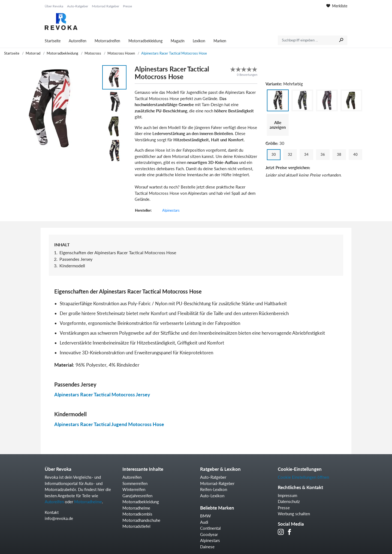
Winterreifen (134, 489)
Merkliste (337, 6)
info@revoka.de (59, 518)
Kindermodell (72, 266)
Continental (210, 528)
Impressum (287, 495)
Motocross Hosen (121, 53)
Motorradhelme (88, 502)
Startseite (53, 41)
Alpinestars (171, 210)
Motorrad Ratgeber (105, 6)
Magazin (178, 41)
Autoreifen (78, 41)
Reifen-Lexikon (214, 489)
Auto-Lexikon (212, 496)
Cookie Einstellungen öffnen (303, 477)
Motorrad (33, 53)
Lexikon (199, 41)
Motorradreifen (107, 41)
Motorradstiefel (136, 526)
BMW (206, 516)
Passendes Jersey (76, 259)
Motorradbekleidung (145, 41)
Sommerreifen (135, 483)
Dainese (207, 547)
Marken (220, 41)
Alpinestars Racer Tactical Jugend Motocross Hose (109, 424)
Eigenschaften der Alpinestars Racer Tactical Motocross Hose (118, 252)
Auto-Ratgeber (78, 6)
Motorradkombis (137, 514)
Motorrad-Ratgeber (217, 483)
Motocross (93, 53)
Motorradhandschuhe (141, 520)
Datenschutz (289, 501)
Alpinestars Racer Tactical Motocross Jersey (102, 394)
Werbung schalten (294, 514)
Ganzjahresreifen (137, 496)
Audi (204, 522)
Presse (127, 6)
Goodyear (209, 534)
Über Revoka (54, 6)
